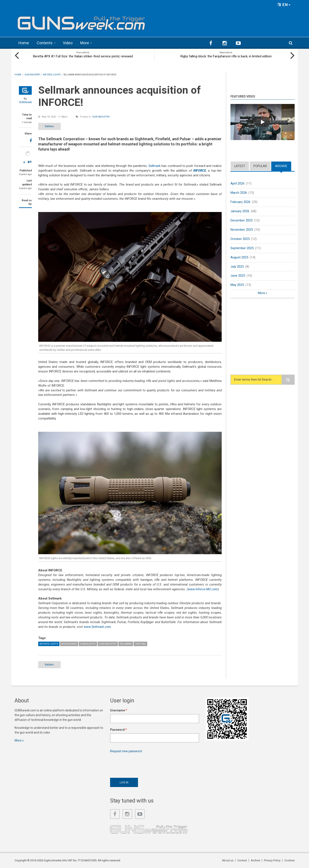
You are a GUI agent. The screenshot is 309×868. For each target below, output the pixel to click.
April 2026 (237, 183)
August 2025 (239, 257)
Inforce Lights (49, 644)
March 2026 (239, 193)
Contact (242, 860)
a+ (30, 162)
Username (119, 710)
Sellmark (154, 166)
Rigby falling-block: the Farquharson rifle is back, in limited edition (226, 56)
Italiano (49, 126)
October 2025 (240, 239)
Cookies (289, 860)
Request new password (126, 751)
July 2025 (237, 267)
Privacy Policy (272, 860)
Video (68, 43)
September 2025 (242, 248)
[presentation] (143, 764)
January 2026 (240, 211)
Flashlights (88, 644)
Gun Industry (101, 117)
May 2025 (237, 285)
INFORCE (200, 171)
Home (24, 43)
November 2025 (242, 230)
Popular (260, 166)
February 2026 (240, 202)
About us (228, 860)
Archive (281, 166)
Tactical (140, 644)
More (85, 43)
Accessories (69, 644)
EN (284, 5)
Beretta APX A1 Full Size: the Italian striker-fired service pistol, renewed (83, 56)
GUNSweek (25, 102)
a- (25, 162)
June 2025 (238, 276)
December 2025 (242, 220)
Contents (45, 43)
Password (118, 730)
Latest (240, 166)
